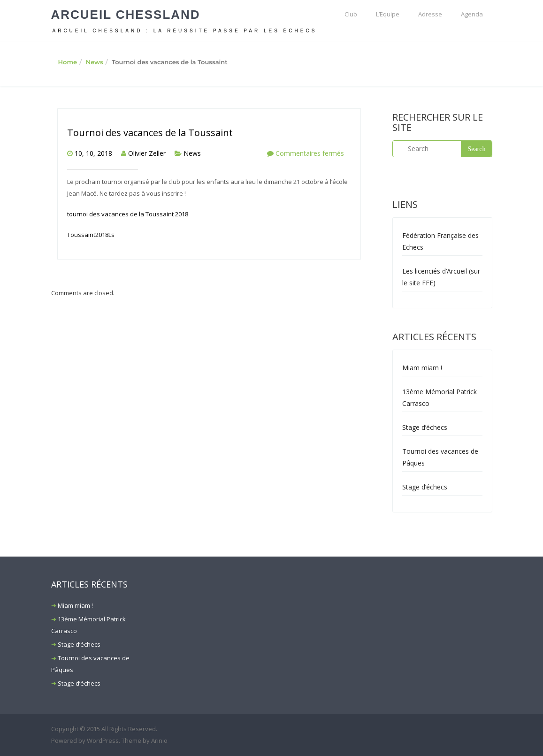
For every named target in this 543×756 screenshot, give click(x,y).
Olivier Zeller (147, 153)
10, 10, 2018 (93, 153)
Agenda (472, 14)
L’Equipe (388, 14)
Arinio (159, 741)
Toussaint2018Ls (91, 235)
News (95, 62)
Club (351, 14)
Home (68, 62)
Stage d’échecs (425, 427)
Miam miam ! (422, 368)
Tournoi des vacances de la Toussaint (150, 133)
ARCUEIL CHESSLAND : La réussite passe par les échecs (185, 31)
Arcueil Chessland (126, 15)
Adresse (430, 14)
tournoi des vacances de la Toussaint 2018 (128, 214)
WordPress (103, 741)
